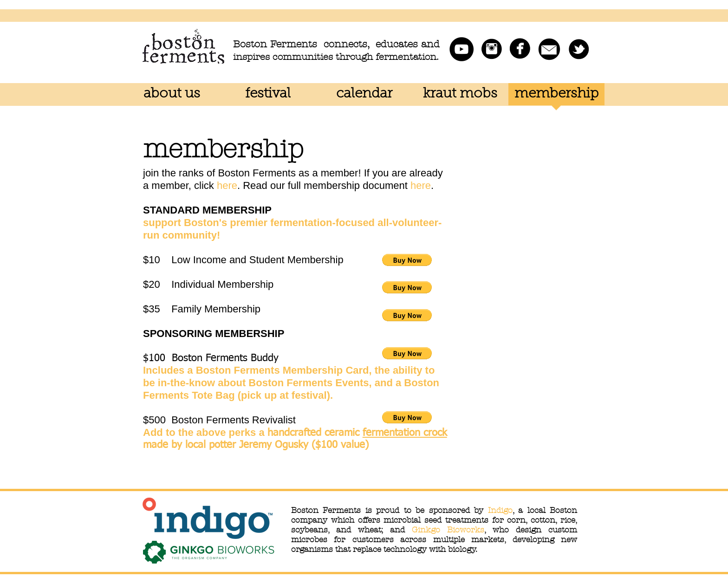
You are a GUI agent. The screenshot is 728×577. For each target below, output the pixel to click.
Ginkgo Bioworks (448, 530)
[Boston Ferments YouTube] (461, 49)
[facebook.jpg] (520, 49)
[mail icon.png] (549, 49)
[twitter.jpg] (578, 49)
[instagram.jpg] (491, 49)
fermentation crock (405, 433)
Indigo (500, 510)
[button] (407, 260)
